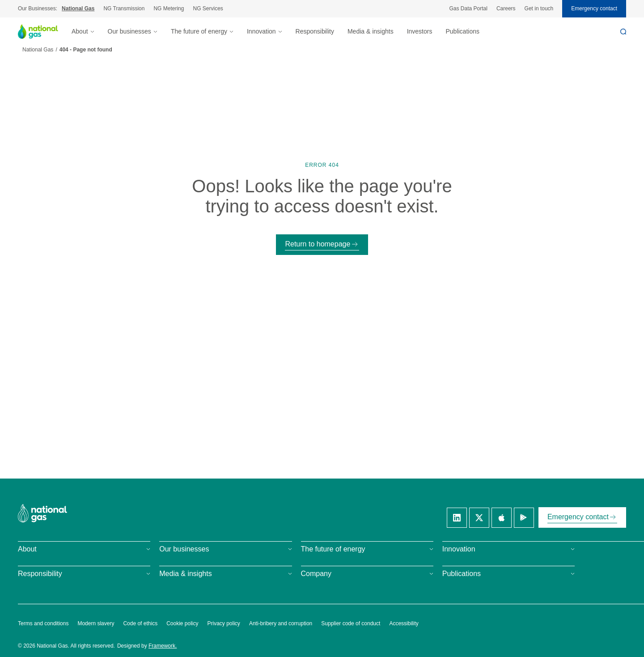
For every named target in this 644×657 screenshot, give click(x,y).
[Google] (524, 518)
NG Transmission (124, 8)
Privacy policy (224, 623)
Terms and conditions (43, 623)
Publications (462, 31)
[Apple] (502, 518)
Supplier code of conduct (351, 623)
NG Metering (169, 8)
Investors (420, 31)
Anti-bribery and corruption (281, 623)
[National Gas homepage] (45, 32)
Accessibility (404, 623)
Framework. (163, 646)
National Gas (78, 8)
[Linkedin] (457, 518)
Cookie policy (182, 623)
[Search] (623, 32)
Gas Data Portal (468, 8)
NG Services (208, 8)
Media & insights (371, 31)
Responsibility (315, 31)
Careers (506, 8)
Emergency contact (594, 8)
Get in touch (539, 8)
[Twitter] (479, 518)
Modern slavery (96, 623)
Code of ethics (140, 623)
